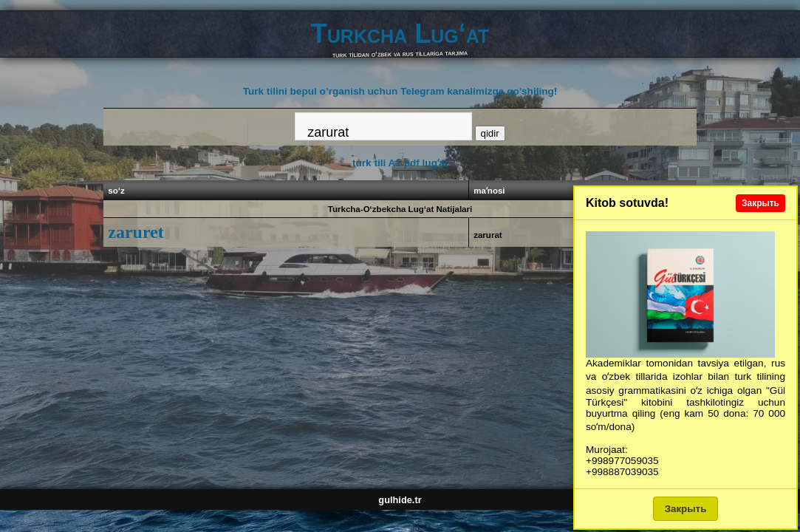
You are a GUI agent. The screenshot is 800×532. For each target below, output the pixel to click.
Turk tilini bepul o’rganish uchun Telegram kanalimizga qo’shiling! (400, 91)
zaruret (136, 232)
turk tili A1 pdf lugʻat (400, 163)
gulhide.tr (400, 500)
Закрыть (760, 203)
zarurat (488, 235)
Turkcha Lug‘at (400, 34)
